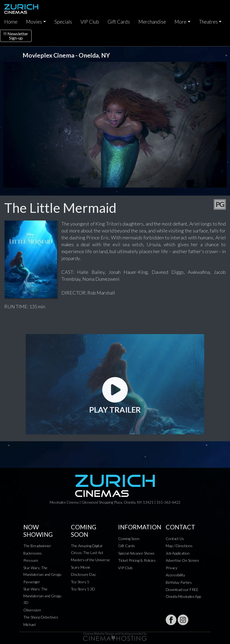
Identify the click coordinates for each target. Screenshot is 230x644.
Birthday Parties (179, 582)
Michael (29, 624)
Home (11, 22)
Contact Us (175, 539)
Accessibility (175, 575)
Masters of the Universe (90, 560)
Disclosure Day (83, 574)
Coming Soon (129, 539)
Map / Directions (179, 546)
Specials (63, 22)
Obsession (32, 610)
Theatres (208, 22)
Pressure (31, 560)
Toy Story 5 (80, 582)
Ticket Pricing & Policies (137, 560)
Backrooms (33, 553)
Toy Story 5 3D (83, 589)
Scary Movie (81, 567)
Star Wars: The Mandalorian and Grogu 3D (42, 596)
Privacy (172, 568)
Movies (34, 22)
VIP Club (90, 22)
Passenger (32, 582)
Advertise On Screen (182, 560)
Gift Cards (119, 22)
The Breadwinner (37, 546)
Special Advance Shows (136, 553)
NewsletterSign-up (16, 36)
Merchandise (152, 22)
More (180, 22)
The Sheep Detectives (41, 617)
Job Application (178, 553)
